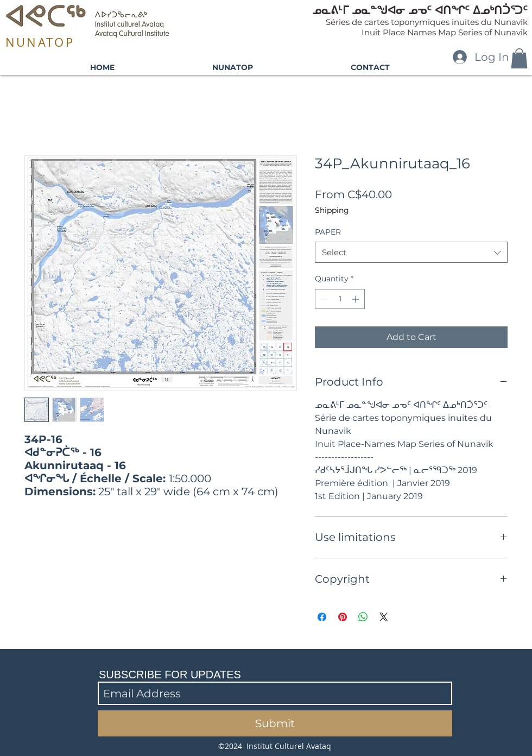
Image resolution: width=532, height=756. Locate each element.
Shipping (332, 210)
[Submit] (275, 723)
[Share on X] (384, 617)
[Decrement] (323, 299)
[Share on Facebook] (322, 617)
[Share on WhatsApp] (363, 617)
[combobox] (411, 252)
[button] (519, 58)
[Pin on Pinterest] (343, 617)
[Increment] (356, 299)
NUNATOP (40, 42)
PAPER (328, 232)
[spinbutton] (340, 299)
